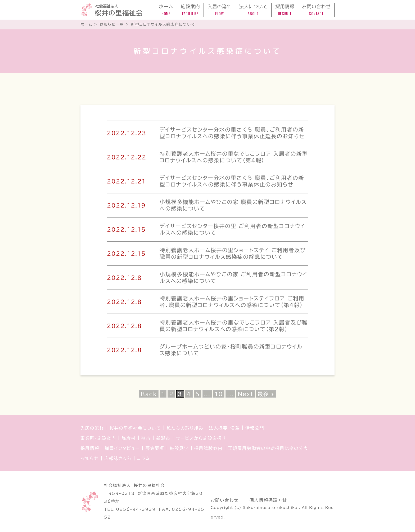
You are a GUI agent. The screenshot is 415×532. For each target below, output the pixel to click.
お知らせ (90, 458)
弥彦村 (128, 438)
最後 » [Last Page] (266, 396)
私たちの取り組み (185, 428)
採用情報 (90, 448)
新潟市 (163, 438)
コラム (144, 458)
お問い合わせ (225, 500)
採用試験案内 (208, 448)
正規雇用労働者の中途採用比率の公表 (268, 448)
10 (219, 396)
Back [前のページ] (149, 396)
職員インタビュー (122, 448)
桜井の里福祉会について (135, 428)
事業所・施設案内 (98, 438)
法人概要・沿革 (224, 428)
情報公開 (255, 428)
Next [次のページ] (245, 396)
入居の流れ (92, 428)
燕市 (146, 438)
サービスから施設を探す (201, 438)
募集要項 (155, 448)
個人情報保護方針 (268, 500)
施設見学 (179, 448)
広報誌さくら (118, 458)
